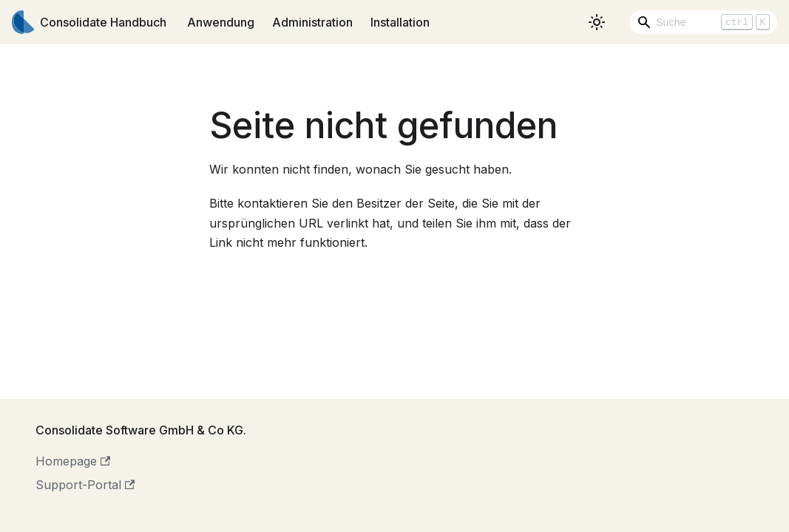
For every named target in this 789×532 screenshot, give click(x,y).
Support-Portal (85, 485)
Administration (312, 22)
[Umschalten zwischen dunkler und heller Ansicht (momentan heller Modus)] (597, 22)
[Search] (703, 22)
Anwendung (221, 22)
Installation (400, 22)
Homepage (73, 461)
